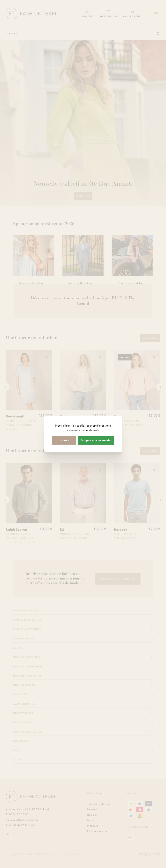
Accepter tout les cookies (96, 440)
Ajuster (64, 440)
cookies (81, 426)
